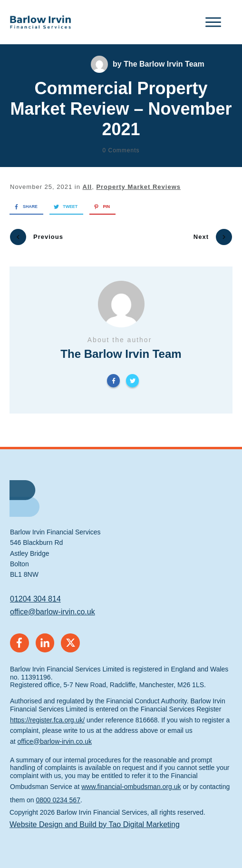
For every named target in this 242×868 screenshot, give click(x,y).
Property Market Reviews (138, 187)
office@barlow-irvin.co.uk (53, 607)
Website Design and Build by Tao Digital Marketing (95, 820)
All (87, 187)
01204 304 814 (35, 595)
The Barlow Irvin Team (164, 64)
